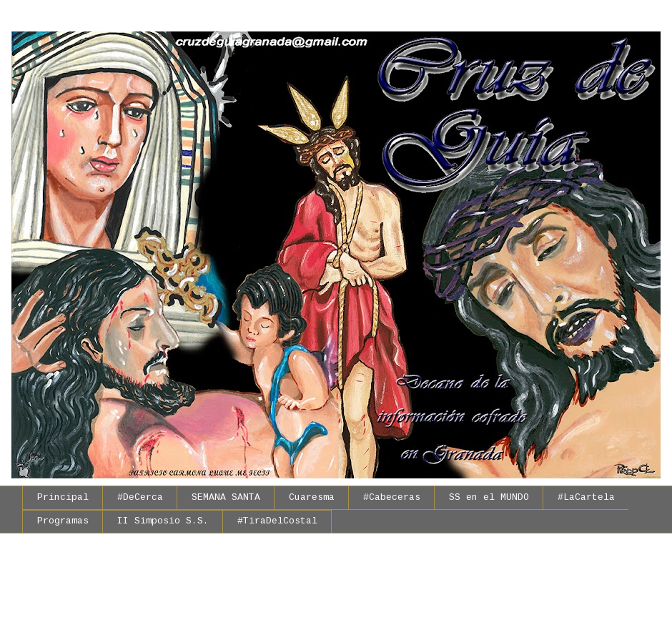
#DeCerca (140, 497)
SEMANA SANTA (226, 497)
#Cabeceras (392, 497)
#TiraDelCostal (277, 521)
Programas (63, 521)
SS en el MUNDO (489, 497)
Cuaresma (312, 497)
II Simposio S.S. (163, 521)
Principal (63, 497)
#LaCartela (586, 497)
